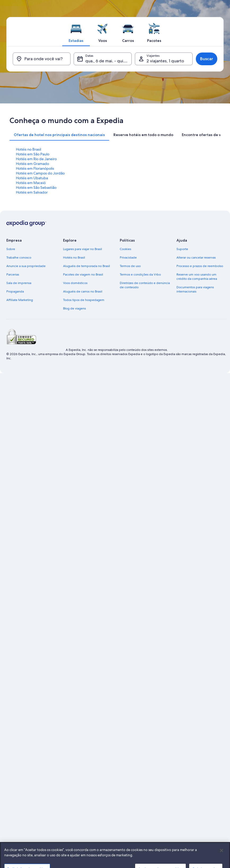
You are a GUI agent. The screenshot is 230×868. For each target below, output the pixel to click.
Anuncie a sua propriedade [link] (26, 266)
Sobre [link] (11, 249)
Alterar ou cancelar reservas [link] (196, 258)
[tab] (76, 32)
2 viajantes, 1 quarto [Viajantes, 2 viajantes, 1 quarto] (165, 61)
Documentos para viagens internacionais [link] (195, 289)
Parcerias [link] (13, 274)
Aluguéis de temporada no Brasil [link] (87, 266)
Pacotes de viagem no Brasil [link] (83, 274)
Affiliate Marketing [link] (20, 300)
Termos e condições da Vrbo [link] (140, 274)
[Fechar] (222, 858)
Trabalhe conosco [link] (19, 258)
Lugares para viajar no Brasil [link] (83, 249)
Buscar (207, 59)
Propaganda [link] (15, 291)
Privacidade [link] (128, 258)
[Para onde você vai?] (42, 59)
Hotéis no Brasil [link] (28, 149)
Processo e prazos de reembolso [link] (200, 266)
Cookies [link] (125, 249)
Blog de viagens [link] (74, 308)
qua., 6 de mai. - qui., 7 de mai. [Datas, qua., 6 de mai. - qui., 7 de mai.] (108, 61)
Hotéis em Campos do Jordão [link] (40, 173)
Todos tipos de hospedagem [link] (84, 300)
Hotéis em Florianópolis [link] (35, 168)
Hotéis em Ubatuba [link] (32, 178)
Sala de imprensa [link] (19, 283)
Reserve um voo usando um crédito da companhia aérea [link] (197, 277)
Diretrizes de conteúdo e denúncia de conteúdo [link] (145, 285)
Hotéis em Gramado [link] (32, 164)
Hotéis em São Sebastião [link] (36, 187)
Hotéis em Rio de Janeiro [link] (36, 159)
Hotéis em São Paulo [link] (33, 154)
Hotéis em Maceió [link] (31, 183)
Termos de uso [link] (130, 266)
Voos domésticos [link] (75, 283)
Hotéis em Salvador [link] (32, 192)
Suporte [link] (182, 249)
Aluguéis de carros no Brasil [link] (83, 291)
